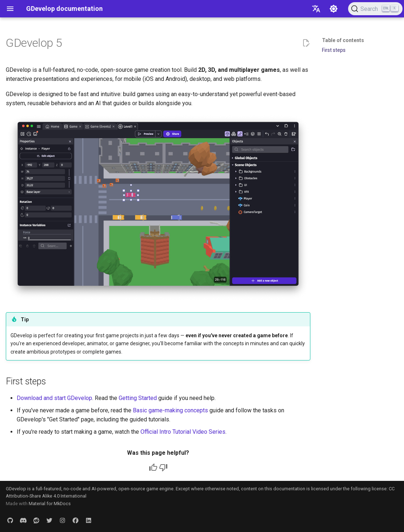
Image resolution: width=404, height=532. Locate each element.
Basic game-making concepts (170, 410)
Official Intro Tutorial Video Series (183, 432)
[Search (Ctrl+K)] (375, 9)
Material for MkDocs (50, 504)
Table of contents (343, 40)
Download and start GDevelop (54, 398)
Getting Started (138, 398)
